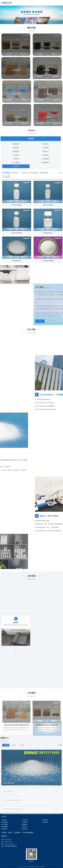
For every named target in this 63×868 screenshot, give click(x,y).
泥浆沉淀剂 (25, 826)
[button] (32, 23)
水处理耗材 (25, 822)
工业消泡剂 (25, 819)
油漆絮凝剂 (25, 824)
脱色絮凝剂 (25, 828)
